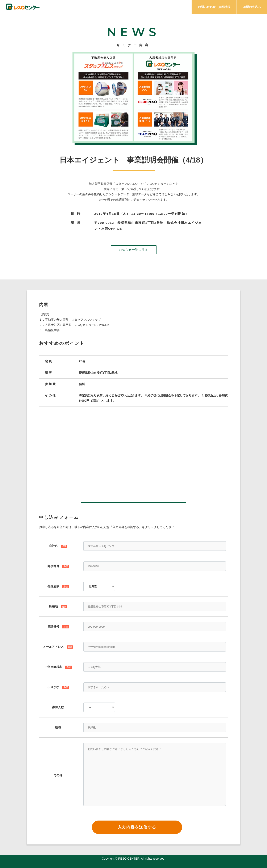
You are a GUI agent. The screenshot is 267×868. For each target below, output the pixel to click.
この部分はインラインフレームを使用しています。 (133, 454)
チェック (85, 8)
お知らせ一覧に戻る (133, 250)
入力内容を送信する (137, 827)
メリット (159, 8)
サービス (135, 8)
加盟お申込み (252, 7)
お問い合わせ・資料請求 (214, 7)
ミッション (110, 8)
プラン (181, 8)
